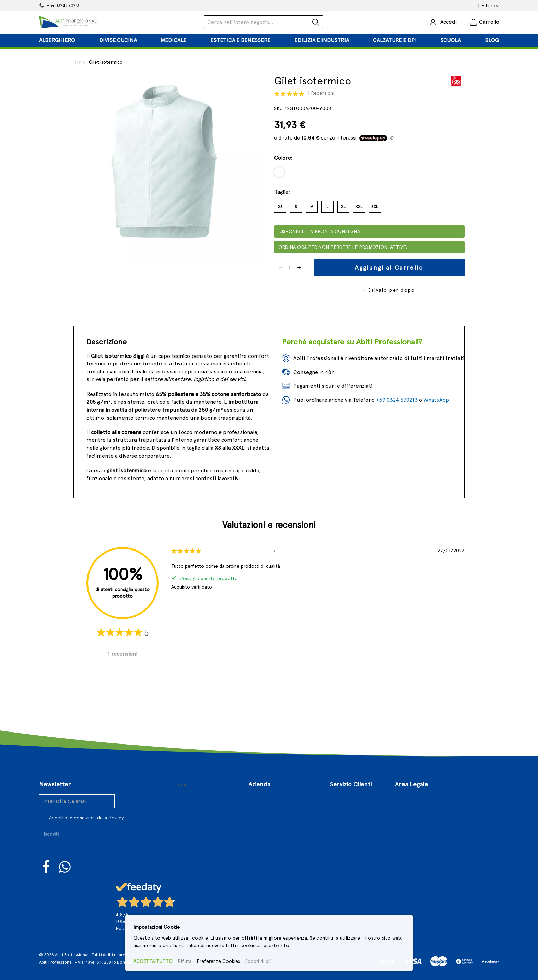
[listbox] (369, 175)
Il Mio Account (347, 820)
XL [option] (343, 207)
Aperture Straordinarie (277, 831)
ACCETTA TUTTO (153, 961)
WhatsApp (436, 400)
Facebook (46, 867)
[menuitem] (57, 40)
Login (336, 798)
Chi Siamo (261, 798)
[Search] (316, 22)
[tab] (269, 40)
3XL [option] (375, 207)
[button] (488, 6)
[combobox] (263, 22)
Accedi (448, 22)
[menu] (269, 40)
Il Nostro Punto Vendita (278, 809)
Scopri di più (259, 961)
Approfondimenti (270, 842)
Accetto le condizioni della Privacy (86, 818)
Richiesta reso (348, 842)
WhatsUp (65, 867)
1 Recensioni (321, 93)
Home (79, 62)
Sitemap (340, 853)
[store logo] (68, 22)
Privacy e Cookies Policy (424, 831)
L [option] (327, 207)
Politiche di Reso (416, 820)
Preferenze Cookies (218, 961)
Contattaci (262, 820)
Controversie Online (420, 842)
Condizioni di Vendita (421, 809)
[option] (279, 172)
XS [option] (280, 207)
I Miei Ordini (345, 831)
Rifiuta (185, 961)
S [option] (296, 207)
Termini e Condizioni (420, 798)
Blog (181, 784)
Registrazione (347, 809)
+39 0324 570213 (63, 6)
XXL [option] (359, 207)
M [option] (312, 207)
